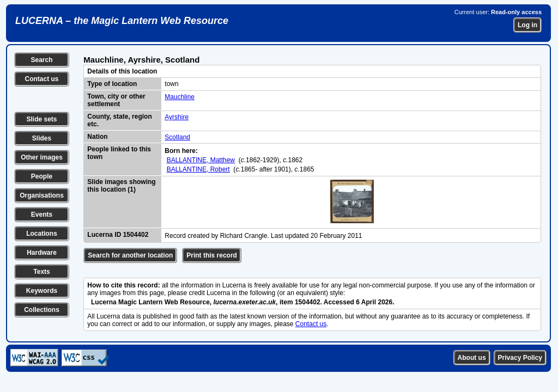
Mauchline (180, 97)
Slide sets (41, 119)
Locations (42, 234)
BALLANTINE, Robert (198, 169)
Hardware (42, 253)
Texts (41, 272)
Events (42, 215)
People (42, 176)
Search (41, 60)
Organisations (42, 195)
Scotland (177, 137)
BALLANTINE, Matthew (201, 160)
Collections (42, 310)
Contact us (41, 79)
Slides (42, 138)
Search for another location (130, 255)
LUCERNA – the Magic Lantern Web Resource (122, 21)
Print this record (212, 255)
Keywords (42, 291)
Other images (42, 157)
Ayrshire (177, 117)
